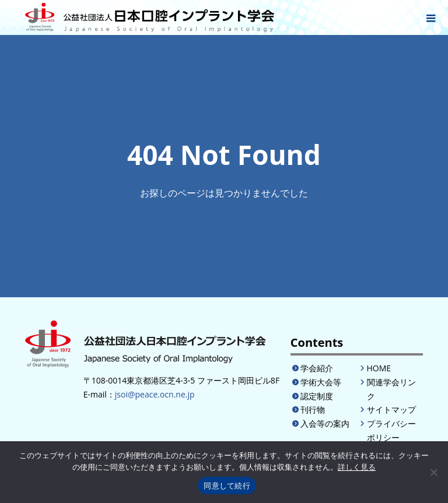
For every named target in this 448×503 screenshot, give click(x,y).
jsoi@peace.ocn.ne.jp (155, 394)
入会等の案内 (325, 423)
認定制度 (317, 396)
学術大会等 (321, 382)
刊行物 (313, 409)
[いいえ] (433, 472)
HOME (379, 368)
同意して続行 (227, 486)
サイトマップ (391, 409)
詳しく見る (357, 467)
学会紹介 (317, 368)
